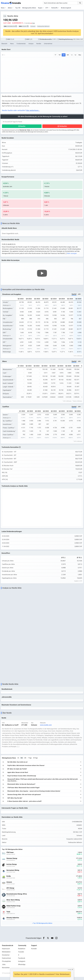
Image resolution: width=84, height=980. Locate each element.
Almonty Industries (13, 921)
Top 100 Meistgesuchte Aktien (43, 926)
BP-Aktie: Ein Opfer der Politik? (17, 772)
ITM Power (10, 856)
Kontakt (34, 952)
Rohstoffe (55, 8)
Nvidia (9, 879)
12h (22, 760)
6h (19, 760)
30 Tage (36, 760)
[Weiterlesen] (81, 765)
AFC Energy (11, 891)
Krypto (40, 8)
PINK (33, 23)
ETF (47, 8)
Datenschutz (6, 961)
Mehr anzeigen (72, 254)
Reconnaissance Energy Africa (17, 897)
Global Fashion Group (14, 909)
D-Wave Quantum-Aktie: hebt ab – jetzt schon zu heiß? (25, 804)
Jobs (4, 968)
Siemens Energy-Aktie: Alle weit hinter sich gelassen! (24, 797)
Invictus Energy (12, 867)
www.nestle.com (46, 727)
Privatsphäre (6, 964)
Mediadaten (6, 955)
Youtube (21, 955)
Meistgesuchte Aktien (29, 8)
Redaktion (22, 952)
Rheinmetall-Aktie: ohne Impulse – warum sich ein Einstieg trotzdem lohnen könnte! (34, 794)
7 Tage (30, 760)
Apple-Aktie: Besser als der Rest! (18, 775)
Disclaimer (6, 958)
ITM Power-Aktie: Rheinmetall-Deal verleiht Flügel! (24, 790)
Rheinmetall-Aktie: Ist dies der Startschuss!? (22, 787)
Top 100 (18, 8)
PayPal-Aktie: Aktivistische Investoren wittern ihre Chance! (26, 768)
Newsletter (6, 971)
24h (26, 760)
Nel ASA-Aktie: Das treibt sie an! (18, 765)
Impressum (6, 952)
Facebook (22, 961)
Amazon (9, 885)
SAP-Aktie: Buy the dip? (15, 801)
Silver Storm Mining (13, 903)
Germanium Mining (13, 873)
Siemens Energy (12, 861)
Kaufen (23, 127)
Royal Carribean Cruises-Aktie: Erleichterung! (22, 778)
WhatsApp (22, 968)
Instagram (22, 964)
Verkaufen (63, 127)
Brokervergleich (66, 8)
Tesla (9, 915)
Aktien (10, 8)
